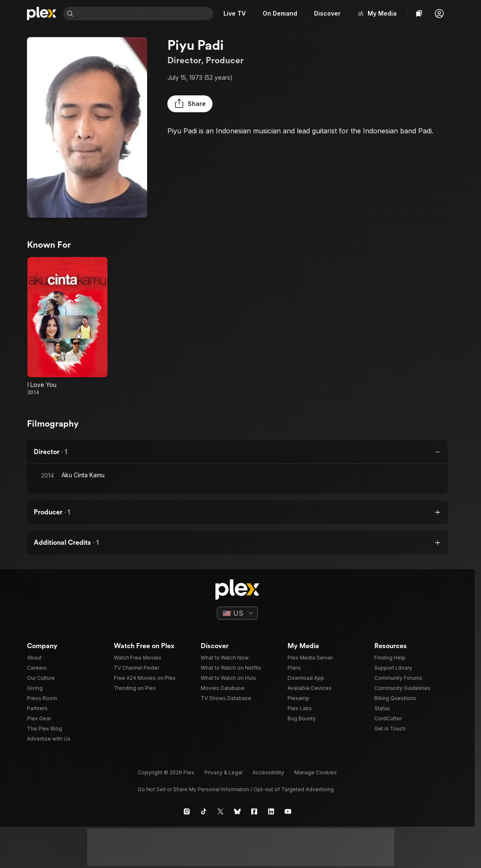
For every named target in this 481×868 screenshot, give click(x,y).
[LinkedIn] (271, 811)
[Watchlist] (419, 14)
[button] (439, 14)
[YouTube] (288, 811)
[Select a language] (237, 613)
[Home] (42, 14)
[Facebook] (254, 811)
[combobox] (145, 14)
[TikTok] (204, 811)
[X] (220, 811)
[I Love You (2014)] (67, 326)
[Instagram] (187, 811)
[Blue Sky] (237, 811)
